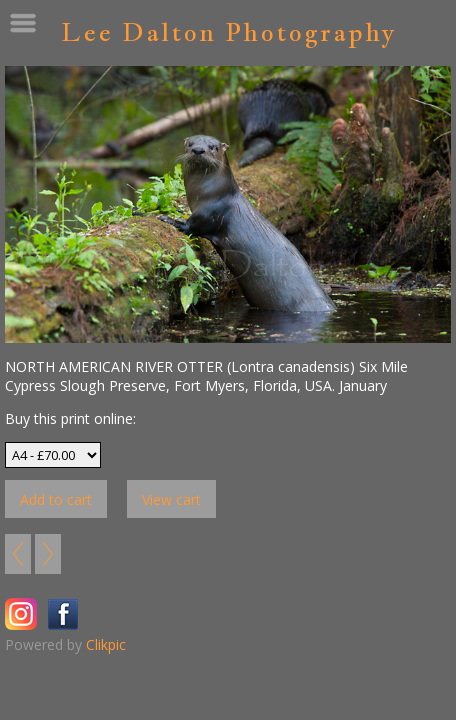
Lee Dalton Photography (228, 31)
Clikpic (106, 644)
